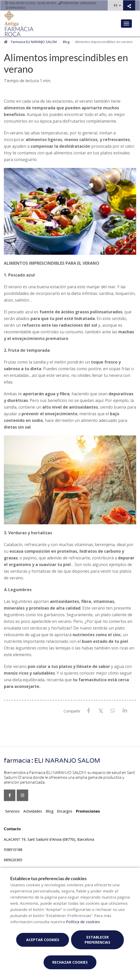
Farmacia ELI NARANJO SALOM (34, 42)
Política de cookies (83, 922)
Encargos (65, 811)
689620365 (13, 860)
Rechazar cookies (70, 962)
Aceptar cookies (43, 940)
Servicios (12, 811)
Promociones (88, 811)
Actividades (33, 811)
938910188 (13, 850)
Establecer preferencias (97, 940)
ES (116, 5)
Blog (66, 42)
